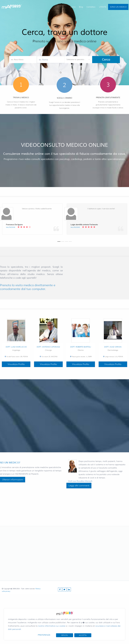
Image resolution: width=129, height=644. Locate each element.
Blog (81, 7)
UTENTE (103, 7)
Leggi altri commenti (79, 486)
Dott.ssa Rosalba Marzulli (80, 481)
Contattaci (91, 7)
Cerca (73, 7)
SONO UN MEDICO (118, 7)
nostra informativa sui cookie (52, 626)
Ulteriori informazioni (13, 480)
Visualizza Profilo (16, 364)
